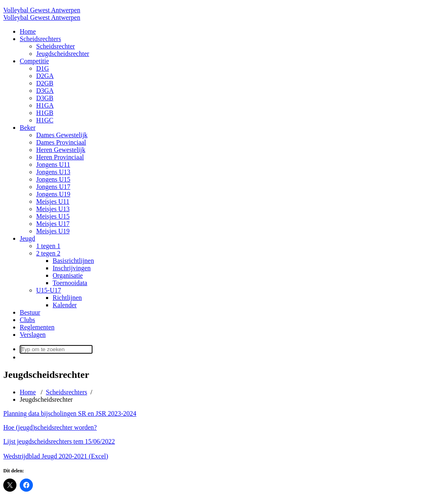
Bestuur (30, 312)
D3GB (45, 98)
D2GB (45, 83)
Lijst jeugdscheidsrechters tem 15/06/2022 (59, 441)
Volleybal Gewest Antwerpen (42, 10)
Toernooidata (70, 283)
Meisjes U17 (53, 224)
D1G (43, 68)
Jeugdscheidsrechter (63, 54)
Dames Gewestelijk (62, 135)
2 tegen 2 (48, 253)
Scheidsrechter (56, 46)
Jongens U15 (53, 179)
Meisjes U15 (53, 216)
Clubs (27, 320)
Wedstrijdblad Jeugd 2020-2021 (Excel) (56, 456)
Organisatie (68, 275)
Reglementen (37, 327)
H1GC (45, 120)
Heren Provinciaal (60, 157)
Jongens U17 (53, 187)
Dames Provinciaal (61, 142)
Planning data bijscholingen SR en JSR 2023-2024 (70, 413)
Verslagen (33, 335)
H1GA (45, 105)
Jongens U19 (53, 194)
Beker (28, 128)
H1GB (45, 113)
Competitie (34, 61)
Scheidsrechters (40, 39)
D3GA (45, 91)
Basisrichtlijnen (73, 261)
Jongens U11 (53, 165)
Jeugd (27, 238)
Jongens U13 (53, 172)
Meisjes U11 (53, 201)
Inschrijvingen (72, 268)
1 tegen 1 (48, 246)
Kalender (65, 305)
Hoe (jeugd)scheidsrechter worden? (50, 427)
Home (28, 31)
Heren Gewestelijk (61, 150)
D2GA (45, 76)
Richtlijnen (67, 298)
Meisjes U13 (53, 209)
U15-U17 (49, 290)
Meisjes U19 (53, 231)
